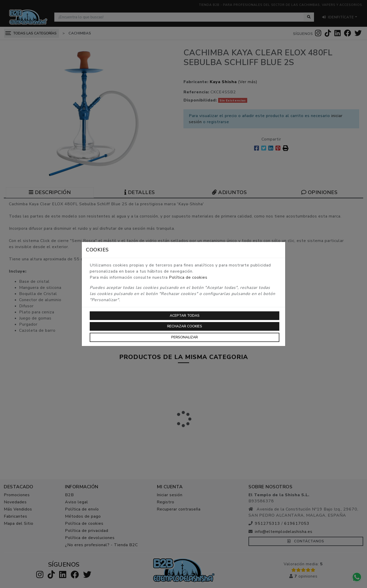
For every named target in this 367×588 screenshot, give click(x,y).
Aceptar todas (185, 316)
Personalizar (185, 337)
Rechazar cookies (185, 326)
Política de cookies (188, 277)
